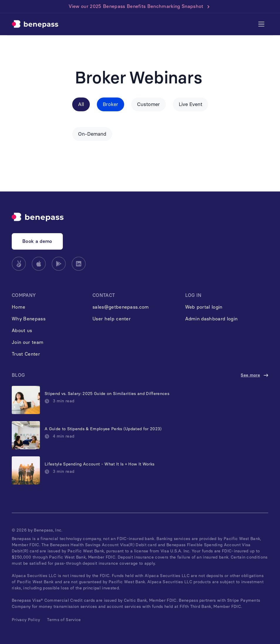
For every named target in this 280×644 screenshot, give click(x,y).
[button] (261, 24)
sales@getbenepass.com (121, 307)
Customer (149, 104)
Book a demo (37, 241)
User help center (112, 319)
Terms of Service (64, 620)
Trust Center (26, 354)
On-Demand (92, 134)
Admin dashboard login (211, 319)
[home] (35, 24)
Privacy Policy (26, 620)
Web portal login (204, 307)
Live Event (190, 104)
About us (22, 331)
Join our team (28, 342)
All (81, 104)
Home (18, 307)
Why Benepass (29, 319)
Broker (111, 104)
